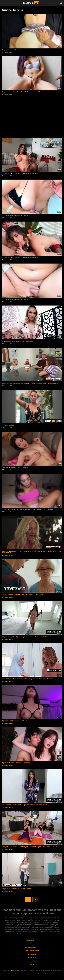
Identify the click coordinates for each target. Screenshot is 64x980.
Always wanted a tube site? (32, 947)
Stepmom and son (15, 971)
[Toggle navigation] (3, 3)
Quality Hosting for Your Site (32, 951)
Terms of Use (32, 961)
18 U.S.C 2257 (32, 954)
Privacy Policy (32, 958)
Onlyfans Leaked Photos (32, 940)
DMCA (32, 964)
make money (40, 974)
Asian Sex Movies (32, 944)
